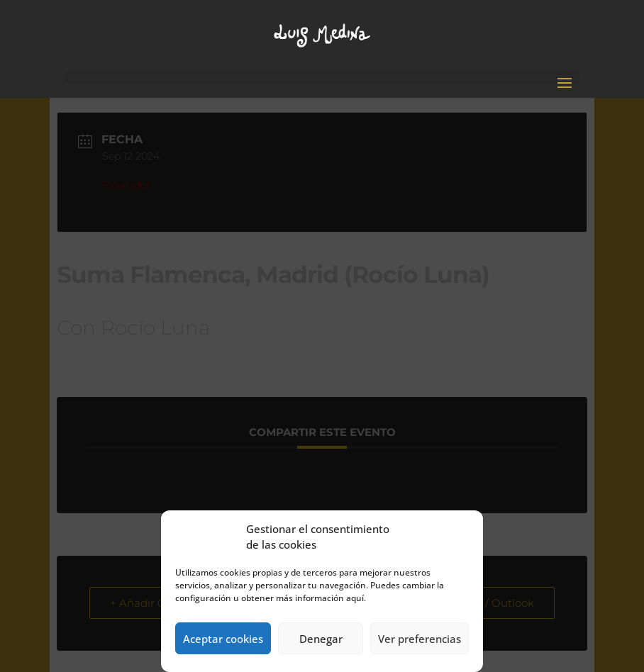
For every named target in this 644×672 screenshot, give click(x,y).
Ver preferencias (420, 639)
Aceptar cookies (223, 639)
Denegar (321, 639)
